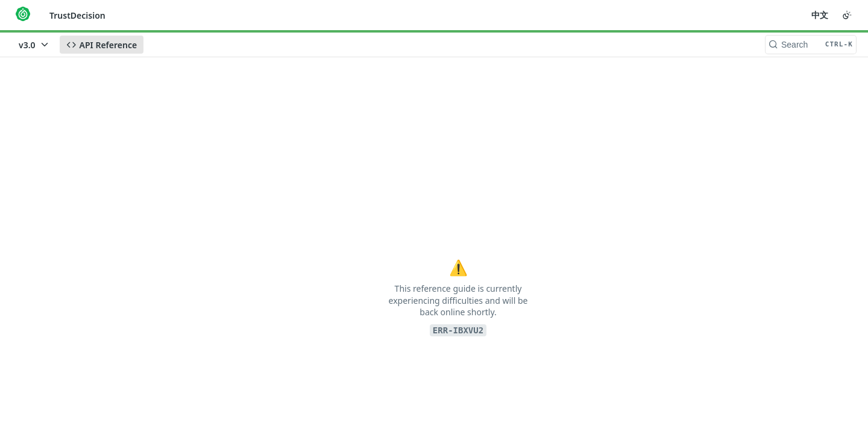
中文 (820, 15)
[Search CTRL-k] (811, 45)
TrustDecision (77, 15)
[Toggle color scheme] (847, 15)
